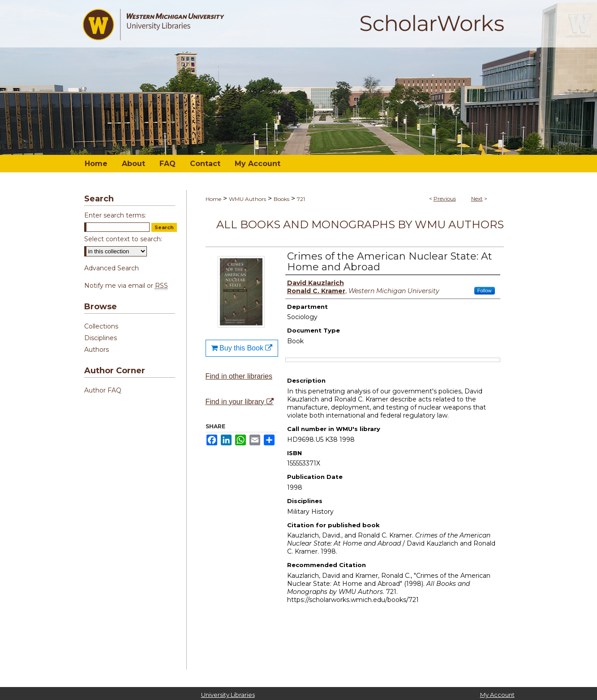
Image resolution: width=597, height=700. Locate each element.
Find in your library (240, 402)
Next (477, 198)
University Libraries (228, 695)
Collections (101, 326)
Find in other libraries (239, 376)
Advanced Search (112, 268)
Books (281, 199)
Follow (485, 290)
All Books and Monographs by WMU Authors (360, 224)
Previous (445, 198)
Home (213, 199)
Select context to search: (123, 239)
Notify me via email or (126, 286)
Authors (97, 350)
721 (301, 199)
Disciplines (101, 338)
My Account (497, 695)
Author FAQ (103, 390)
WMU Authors (247, 199)
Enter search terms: (115, 215)
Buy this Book (242, 348)
